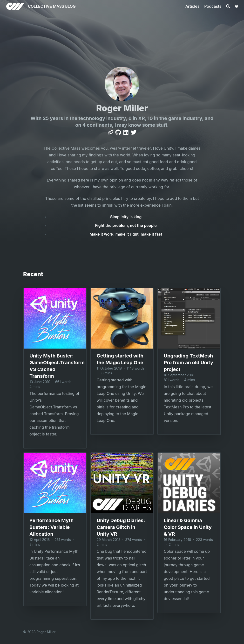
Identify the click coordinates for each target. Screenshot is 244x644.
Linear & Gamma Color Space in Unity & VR (188, 527)
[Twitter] (134, 132)
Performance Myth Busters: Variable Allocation (51, 527)
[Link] (110, 132)
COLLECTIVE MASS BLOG (52, 6)
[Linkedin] (126, 132)
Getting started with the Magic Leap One (120, 359)
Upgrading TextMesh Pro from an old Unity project (188, 363)
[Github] (118, 132)
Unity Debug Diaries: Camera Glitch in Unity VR (121, 527)
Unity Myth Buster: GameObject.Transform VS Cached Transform (55, 366)
